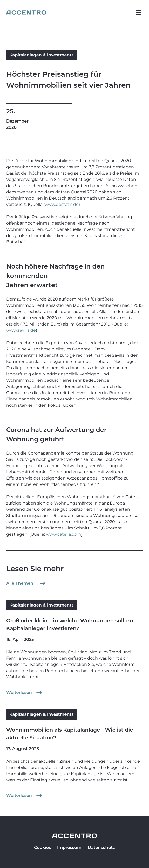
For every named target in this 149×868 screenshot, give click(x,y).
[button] (139, 12)
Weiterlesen (25, 693)
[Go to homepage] (26, 12)
